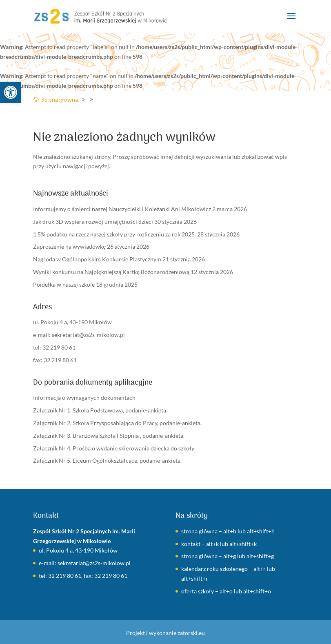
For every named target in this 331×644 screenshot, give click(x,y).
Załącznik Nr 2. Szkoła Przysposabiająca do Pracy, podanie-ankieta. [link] (117, 423)
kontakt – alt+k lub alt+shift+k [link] (219, 544)
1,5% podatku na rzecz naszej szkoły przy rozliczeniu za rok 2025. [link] (114, 234)
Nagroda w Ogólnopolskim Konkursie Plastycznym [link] (97, 259)
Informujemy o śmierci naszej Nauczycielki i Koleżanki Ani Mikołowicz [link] (122, 209)
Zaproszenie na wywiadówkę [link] (69, 246)
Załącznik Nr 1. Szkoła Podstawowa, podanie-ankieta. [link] (100, 410)
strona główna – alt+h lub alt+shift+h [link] (228, 531)
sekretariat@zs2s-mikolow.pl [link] (88, 335)
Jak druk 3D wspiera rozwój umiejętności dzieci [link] (93, 222)
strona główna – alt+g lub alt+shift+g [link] (228, 556)
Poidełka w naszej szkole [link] (64, 284)
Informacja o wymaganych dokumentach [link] (84, 398)
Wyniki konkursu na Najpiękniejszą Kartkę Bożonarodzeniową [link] (111, 272)
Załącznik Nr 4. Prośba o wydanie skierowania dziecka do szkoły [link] (114, 448)
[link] (11, 92)
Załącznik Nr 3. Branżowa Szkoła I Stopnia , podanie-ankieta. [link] (109, 436)
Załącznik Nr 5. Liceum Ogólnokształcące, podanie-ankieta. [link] (107, 460)
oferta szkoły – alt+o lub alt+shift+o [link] (226, 591)
